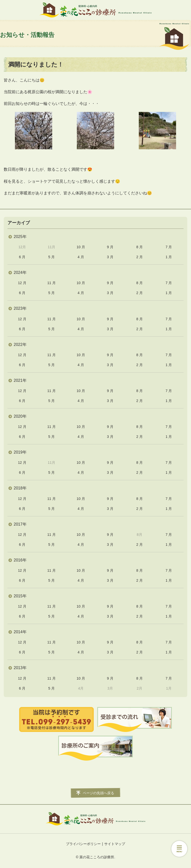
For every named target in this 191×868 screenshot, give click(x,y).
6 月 (22, 257)
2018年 (20, 488)
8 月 (140, 247)
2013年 (20, 668)
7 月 (169, 247)
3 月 (110, 257)
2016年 (20, 560)
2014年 (20, 632)
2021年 (20, 380)
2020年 (20, 416)
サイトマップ (115, 844)
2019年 (20, 452)
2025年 (20, 237)
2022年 (20, 345)
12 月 (22, 283)
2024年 (20, 273)
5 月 (51, 257)
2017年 (20, 524)
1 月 (169, 257)
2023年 (20, 308)
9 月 (110, 247)
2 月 (140, 257)
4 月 (81, 257)
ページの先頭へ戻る (98, 793)
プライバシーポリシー (83, 844)
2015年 (20, 596)
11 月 (51, 283)
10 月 (81, 247)
